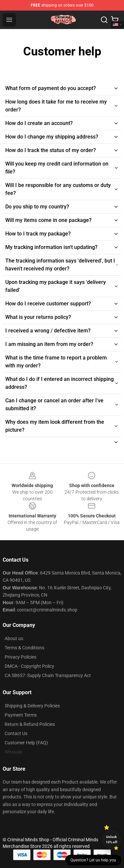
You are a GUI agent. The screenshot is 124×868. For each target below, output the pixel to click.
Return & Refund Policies (30, 724)
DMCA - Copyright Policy (29, 666)
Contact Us (16, 733)
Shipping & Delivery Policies (32, 706)
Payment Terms (21, 715)
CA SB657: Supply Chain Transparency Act (48, 675)
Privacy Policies (21, 657)
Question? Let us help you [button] (93, 860)
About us (14, 638)
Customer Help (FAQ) (26, 743)
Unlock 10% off (112, 839)
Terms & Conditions (24, 648)
